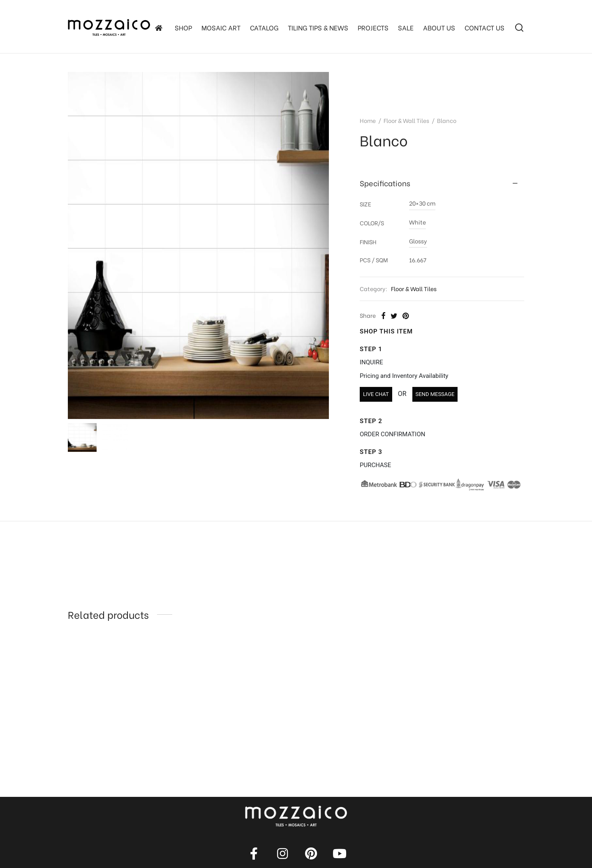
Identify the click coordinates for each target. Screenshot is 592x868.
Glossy (418, 241)
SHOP (183, 27)
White (417, 222)
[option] (120, 700)
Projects (373, 27)
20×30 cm (422, 203)
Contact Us (484, 27)
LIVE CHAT (376, 394)
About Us (439, 27)
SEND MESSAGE (435, 394)
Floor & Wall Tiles (406, 120)
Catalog (264, 27)
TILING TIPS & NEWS (318, 27)
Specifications (385, 183)
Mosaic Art (221, 27)
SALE (406, 27)
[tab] (442, 183)
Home (368, 120)
